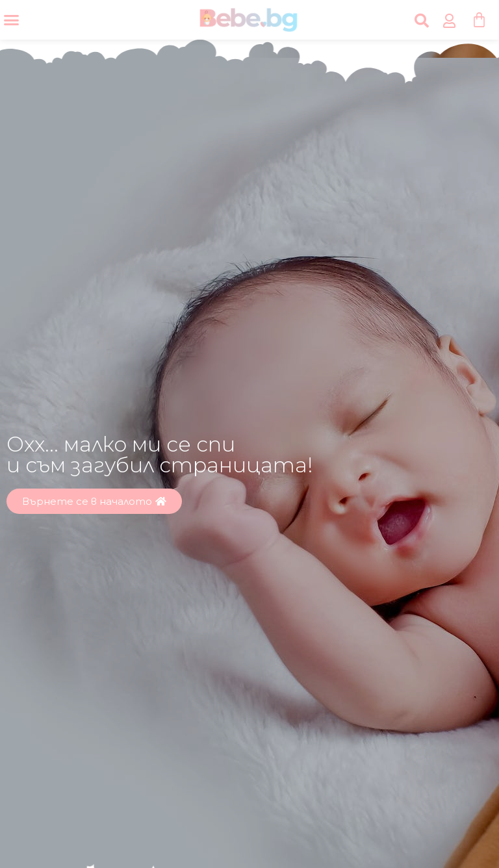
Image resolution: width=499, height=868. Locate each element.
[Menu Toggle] (11, 20)
